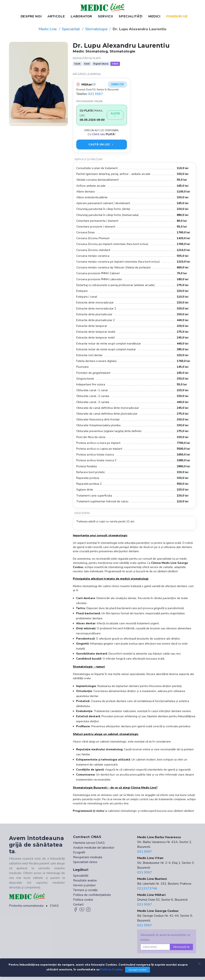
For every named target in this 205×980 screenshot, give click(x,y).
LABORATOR (81, 16)
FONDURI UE (177, 16)
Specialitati (71, 29)
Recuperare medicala (88, 857)
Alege (115, 115)
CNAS (54, 906)
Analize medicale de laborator (94, 848)
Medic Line (48, 29)
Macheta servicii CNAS (89, 843)
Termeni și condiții (85, 890)
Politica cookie (83, 900)
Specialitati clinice (85, 862)
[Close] (199, 963)
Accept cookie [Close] (138, 970)
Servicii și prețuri (84, 885)
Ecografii (79, 852)
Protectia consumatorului (26, 906)
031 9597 (95, 94)
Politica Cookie (111, 969)
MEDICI (154, 16)
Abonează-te (181, 947)
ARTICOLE (56, 16)
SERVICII (105, 16)
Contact (78, 904)
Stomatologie (96, 29)
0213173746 (147, 888)
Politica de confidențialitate (92, 895)
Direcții (117, 84)
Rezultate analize (85, 880)
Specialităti (81, 876)
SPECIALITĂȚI (131, 16)
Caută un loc (101, 145)
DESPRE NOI (31, 16)
